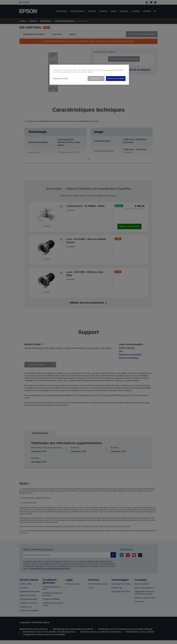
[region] (89, 75)
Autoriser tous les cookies (116, 78)
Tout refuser (96, 78)
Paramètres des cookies (61, 78)
